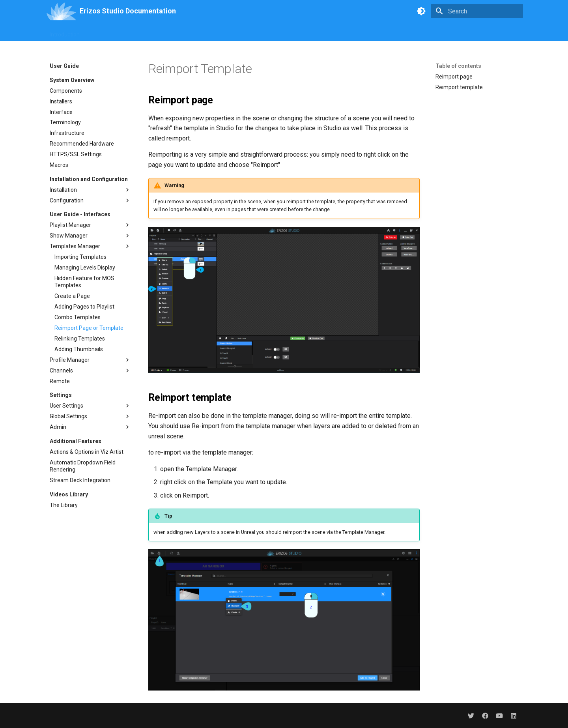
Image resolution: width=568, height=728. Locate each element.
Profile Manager (90, 360)
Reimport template (459, 87)
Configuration (90, 200)
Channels (90, 371)
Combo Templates (78, 317)
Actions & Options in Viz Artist (87, 452)
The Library (64, 505)
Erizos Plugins (332, 32)
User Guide (103, 32)
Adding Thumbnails (79, 349)
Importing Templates (80, 257)
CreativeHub (244, 32)
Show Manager (90, 236)
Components (66, 91)
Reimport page (454, 77)
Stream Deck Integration (80, 480)
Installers (61, 101)
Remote (60, 381)
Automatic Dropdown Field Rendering (83, 466)
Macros (59, 165)
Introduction (65, 32)
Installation (90, 190)
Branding (138, 32)
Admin (90, 427)
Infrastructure (67, 133)
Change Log (425, 32)
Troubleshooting (380, 32)
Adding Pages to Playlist (84, 307)
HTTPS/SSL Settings (76, 154)
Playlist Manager (90, 225)
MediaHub (206, 32)
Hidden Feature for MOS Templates (84, 282)
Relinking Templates (80, 339)
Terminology (65, 122)
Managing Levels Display (85, 268)
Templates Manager (90, 246)
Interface (61, 112)
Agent (277, 32)
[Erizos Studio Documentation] (61, 11)
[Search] (477, 11)
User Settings (90, 406)
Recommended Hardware (82, 144)
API (300, 32)
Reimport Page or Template (89, 328)
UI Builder (171, 32)
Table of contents (458, 66)
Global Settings (90, 416)
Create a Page (72, 296)
